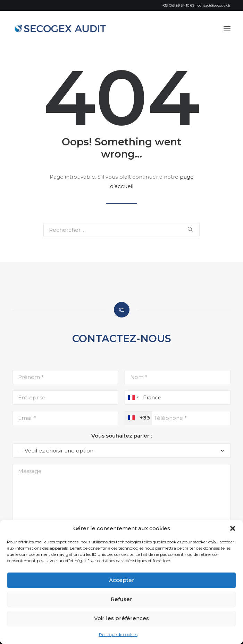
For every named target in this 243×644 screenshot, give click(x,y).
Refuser (121, 599)
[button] (233, 528)
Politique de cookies (118, 634)
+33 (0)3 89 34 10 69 (178, 5)
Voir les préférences (121, 618)
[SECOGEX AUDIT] (62, 29)
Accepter (122, 580)
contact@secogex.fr (214, 5)
